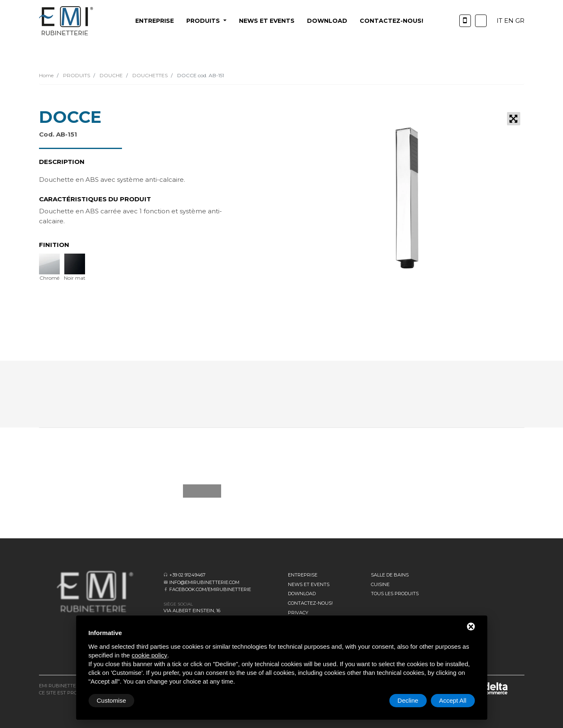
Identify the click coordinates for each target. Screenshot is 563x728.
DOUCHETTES (149, 75)
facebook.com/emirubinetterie (210, 589)
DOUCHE (111, 75)
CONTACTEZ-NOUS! (391, 21)
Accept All (453, 700)
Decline (408, 700)
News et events (267, 21)
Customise (111, 700)
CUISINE (380, 584)
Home (46, 75)
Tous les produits (395, 594)
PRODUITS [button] (204, 21)
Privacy (298, 613)
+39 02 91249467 (187, 575)
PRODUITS (76, 75)
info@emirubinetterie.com (204, 582)
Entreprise (155, 21)
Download (327, 21)
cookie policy (149, 655)
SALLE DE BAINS (390, 575)
